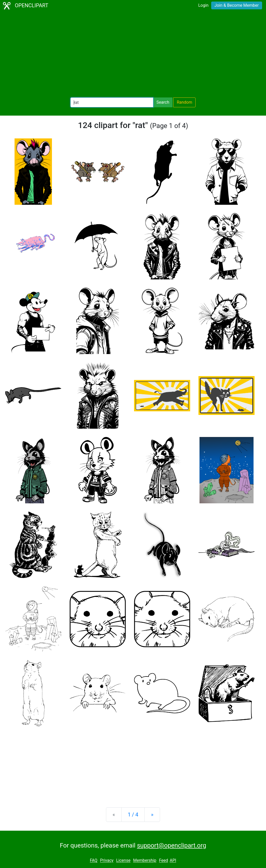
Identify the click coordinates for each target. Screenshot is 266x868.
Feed (164, 861)
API (173, 861)
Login (203, 5)
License (123, 861)
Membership (145, 861)
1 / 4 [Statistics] (133, 815)
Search (163, 102)
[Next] (152, 815)
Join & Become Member (237, 5)
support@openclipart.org (171, 845)
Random (184, 102)
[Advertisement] (133, 54)
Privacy (107, 861)
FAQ (94, 861)
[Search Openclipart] (112, 102)
